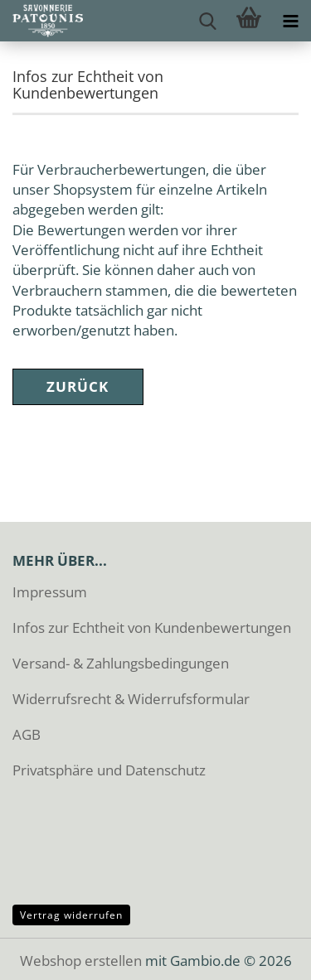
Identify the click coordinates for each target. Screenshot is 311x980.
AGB (27, 734)
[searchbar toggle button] (207, 21)
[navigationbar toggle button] (290, 21)
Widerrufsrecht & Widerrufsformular (131, 699)
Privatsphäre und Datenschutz (109, 770)
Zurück (78, 386)
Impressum (50, 592)
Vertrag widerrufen (71, 915)
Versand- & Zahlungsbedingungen (121, 663)
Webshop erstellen (81, 961)
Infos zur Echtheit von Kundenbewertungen (152, 628)
